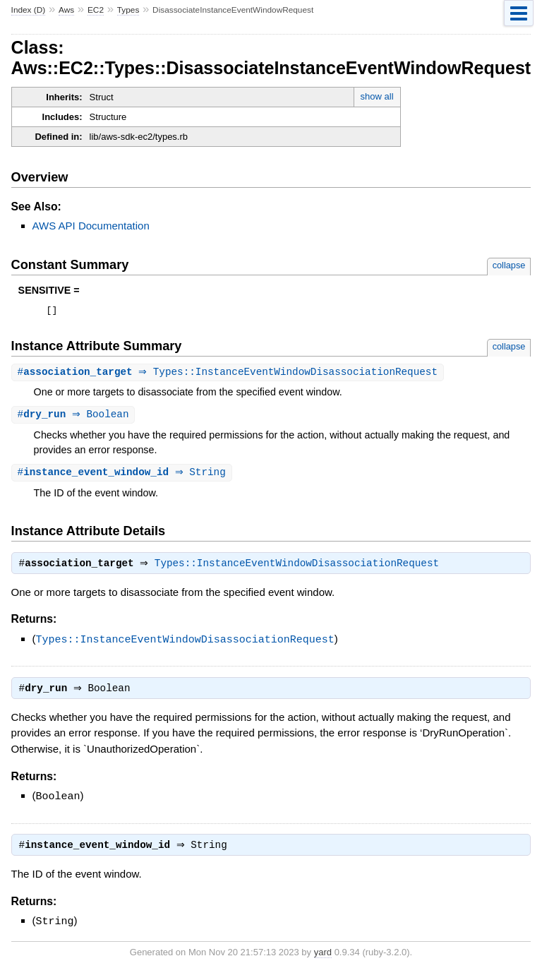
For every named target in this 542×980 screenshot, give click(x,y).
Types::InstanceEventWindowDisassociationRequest (300, 569)
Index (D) (29, 10)
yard (323, 958)
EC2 (96, 10)
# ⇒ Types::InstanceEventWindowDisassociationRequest (229, 375)
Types (128, 10)
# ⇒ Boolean (75, 418)
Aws (66, 10)
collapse (509, 265)
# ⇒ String (124, 476)
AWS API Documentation (91, 226)
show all (377, 96)
